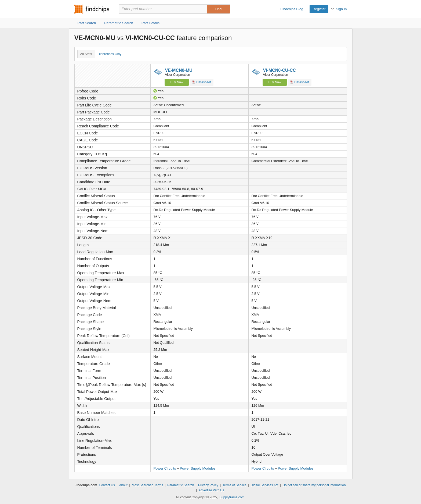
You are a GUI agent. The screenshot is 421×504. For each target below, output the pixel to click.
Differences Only (110, 54)
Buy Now (177, 82)
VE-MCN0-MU (179, 70)
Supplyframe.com (232, 497)
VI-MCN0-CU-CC (279, 70)
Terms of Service (235, 485)
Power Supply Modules (198, 468)
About (123, 485)
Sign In (341, 9)
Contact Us (107, 485)
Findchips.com (92, 9)
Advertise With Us (211, 490)
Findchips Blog (292, 9)
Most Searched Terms (148, 485)
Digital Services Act (265, 485)
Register (319, 9)
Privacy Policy (208, 485)
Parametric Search (181, 485)
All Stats (86, 54)
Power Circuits (165, 468)
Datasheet (202, 82)
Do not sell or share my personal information (314, 485)
